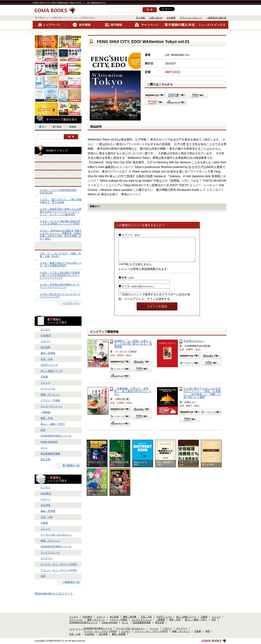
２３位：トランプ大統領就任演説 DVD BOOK (58, 191)
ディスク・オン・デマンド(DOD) (59, 564)
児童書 (44, 377)
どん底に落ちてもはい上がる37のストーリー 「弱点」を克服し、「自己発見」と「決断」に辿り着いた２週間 (202, 398)
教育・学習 (47, 418)
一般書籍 (70, 127)
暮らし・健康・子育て (53, 424)
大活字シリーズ (49, 365)
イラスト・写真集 (50, 400)
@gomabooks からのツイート (54, 593)
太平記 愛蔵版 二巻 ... (120, 497)
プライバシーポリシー (191, 18)
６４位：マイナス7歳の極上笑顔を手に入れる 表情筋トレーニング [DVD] (60, 223)
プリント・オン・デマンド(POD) (59, 570)
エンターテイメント (52, 406)
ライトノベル (48, 389)
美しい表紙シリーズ (52, 371)
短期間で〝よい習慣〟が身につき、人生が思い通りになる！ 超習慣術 (133, 349)
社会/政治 (46, 335)
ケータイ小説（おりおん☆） (56, 535)
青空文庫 (45, 460)
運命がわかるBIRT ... (140, 468)
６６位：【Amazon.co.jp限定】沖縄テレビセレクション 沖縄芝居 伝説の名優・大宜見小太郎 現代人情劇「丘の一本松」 (61, 235)
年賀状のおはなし (194, 346)
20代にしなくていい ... (97, 468)
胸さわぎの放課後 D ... (97, 497)
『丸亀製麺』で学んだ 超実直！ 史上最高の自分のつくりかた (133, 396)
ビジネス (45, 329)
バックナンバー (71, 303)
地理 (43, 576)
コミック (45, 383)
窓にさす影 (208, 469)
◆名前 (127, 282)
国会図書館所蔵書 (50, 454)
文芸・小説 (47, 359)
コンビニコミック (50, 552)
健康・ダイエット (50, 394)
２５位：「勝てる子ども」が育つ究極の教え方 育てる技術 (61, 201)
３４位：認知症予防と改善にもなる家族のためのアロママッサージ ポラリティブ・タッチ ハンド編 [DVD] (61, 212)
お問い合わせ (156, 18)
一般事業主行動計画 (216, 18)
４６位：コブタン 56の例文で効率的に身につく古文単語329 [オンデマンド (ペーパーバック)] (60, 275)
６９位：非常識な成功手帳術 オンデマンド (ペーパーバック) (60, 286)
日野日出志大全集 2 (120, 468)
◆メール (137, 291)
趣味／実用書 (48, 353)
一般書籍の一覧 (71, 582)
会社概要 (171, 18)
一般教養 (45, 412)
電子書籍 (55, 127)
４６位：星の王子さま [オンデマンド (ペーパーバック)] (60, 295)
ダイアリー (47, 558)
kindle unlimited (49, 442)
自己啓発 (45, 347)
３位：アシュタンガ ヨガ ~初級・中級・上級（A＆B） (60, 255)
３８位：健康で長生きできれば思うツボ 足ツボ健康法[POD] (61, 264)
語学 (43, 430)
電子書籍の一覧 (71, 465)
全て (43, 127)
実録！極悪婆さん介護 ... (165, 468)
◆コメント (130, 235)
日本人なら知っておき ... (188, 468)
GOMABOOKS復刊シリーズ (56, 436)
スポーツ (45, 341)
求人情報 (140, 18)
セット (44, 448)
